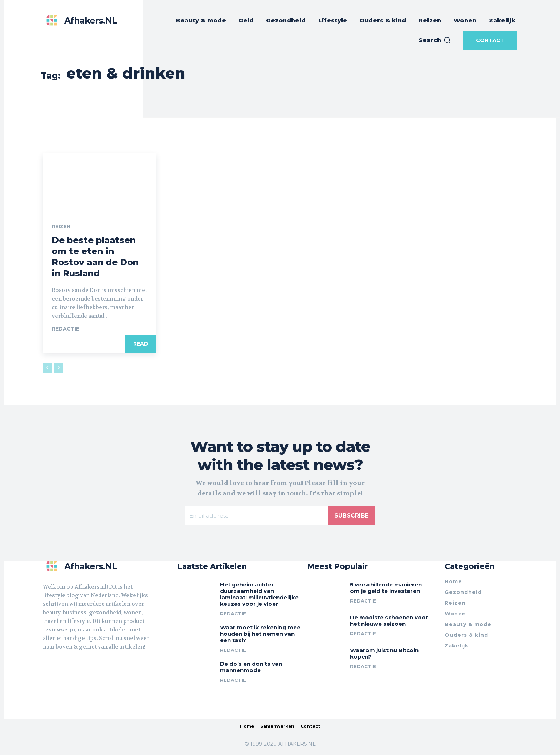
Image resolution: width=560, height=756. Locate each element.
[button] (435, 40)
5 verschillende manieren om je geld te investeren (386, 589)
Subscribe (351, 516)
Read (141, 344)
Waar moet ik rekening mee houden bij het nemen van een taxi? (260, 635)
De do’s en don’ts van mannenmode (251, 668)
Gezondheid (463, 594)
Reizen (61, 227)
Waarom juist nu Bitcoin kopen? (384, 655)
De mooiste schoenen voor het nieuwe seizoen (389, 622)
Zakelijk (457, 647)
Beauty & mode (468, 626)
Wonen (455, 615)
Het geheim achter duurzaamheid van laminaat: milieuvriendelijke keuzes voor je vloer (259, 596)
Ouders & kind (466, 636)
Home (453, 583)
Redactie (66, 329)
